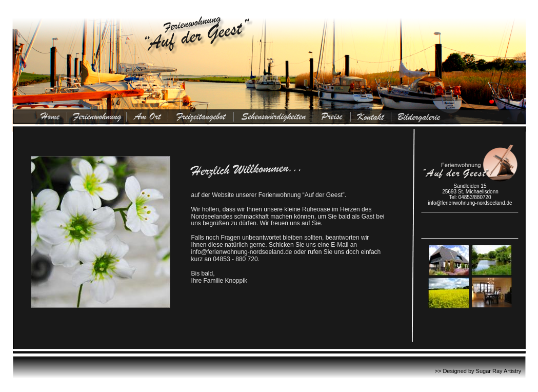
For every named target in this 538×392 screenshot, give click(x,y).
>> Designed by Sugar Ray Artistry (478, 371)
